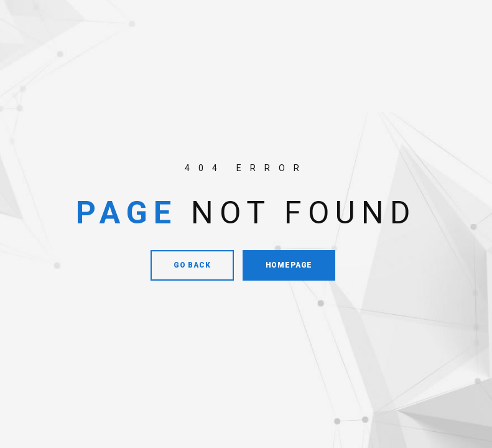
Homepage (289, 265)
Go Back (192, 265)
